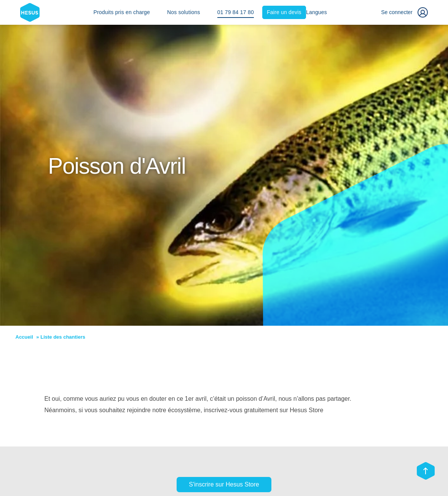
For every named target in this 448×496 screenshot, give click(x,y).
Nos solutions (184, 12)
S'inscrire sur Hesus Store (224, 484)
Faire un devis (284, 12)
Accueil (24, 337)
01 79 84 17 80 (236, 12)
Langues (316, 12)
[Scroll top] (426, 472)
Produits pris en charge (122, 12)
